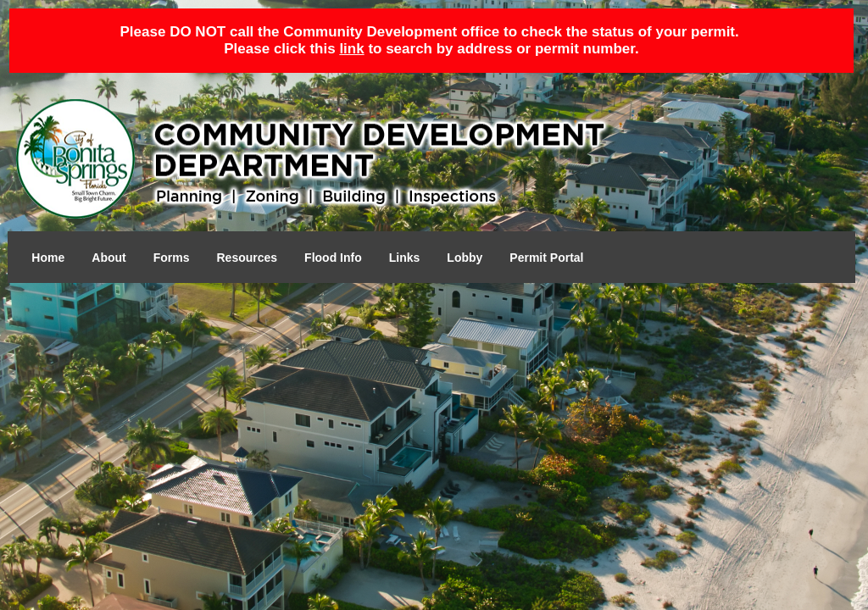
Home (48, 258)
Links (405, 258)
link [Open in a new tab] (351, 49)
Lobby (465, 258)
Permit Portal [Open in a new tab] (546, 258)
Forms (172, 258)
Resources (248, 258)
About (108, 258)
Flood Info (333, 258)
